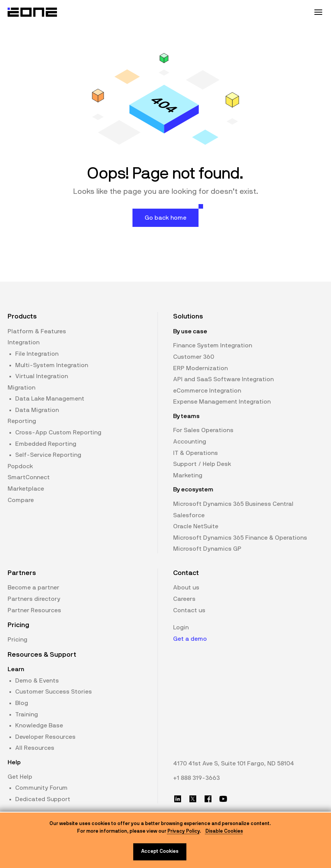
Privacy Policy (184, 831)
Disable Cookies (224, 831)
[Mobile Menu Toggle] (318, 12)
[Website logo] (33, 12)
